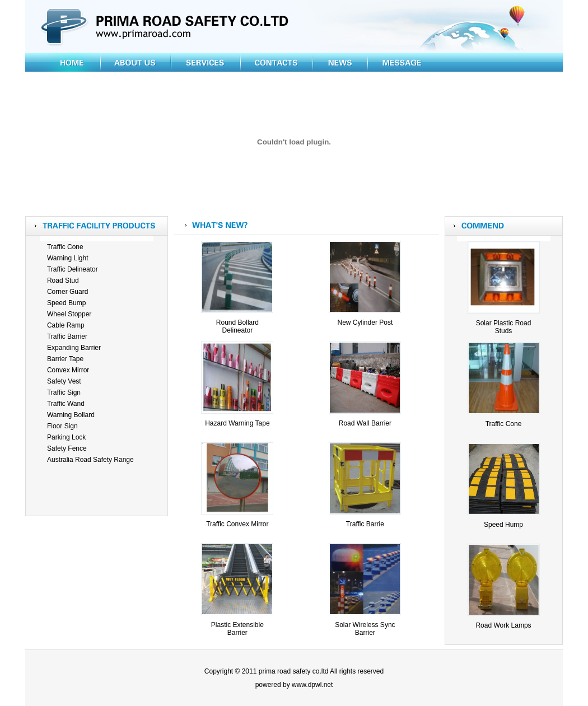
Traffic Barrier (67, 336)
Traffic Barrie (365, 524)
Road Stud (63, 280)
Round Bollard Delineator (237, 326)
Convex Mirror (68, 370)
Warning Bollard (71, 415)
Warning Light (68, 258)
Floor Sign (62, 426)
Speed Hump (503, 525)
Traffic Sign (64, 392)
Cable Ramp (66, 325)
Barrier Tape (65, 359)
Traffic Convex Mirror (237, 524)
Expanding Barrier (74, 348)
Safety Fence (67, 448)
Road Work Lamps (503, 625)
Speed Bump (66, 303)
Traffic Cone (65, 247)
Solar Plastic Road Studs (504, 327)
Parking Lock (66, 437)
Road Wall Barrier (365, 423)
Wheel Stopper (69, 314)
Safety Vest (64, 381)
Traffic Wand (66, 404)
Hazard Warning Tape (237, 423)
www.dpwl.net (312, 685)
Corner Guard (67, 292)
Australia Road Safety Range (90, 460)
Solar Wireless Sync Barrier (365, 629)
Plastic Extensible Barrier (237, 629)
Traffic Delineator (73, 269)
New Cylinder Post (365, 322)
